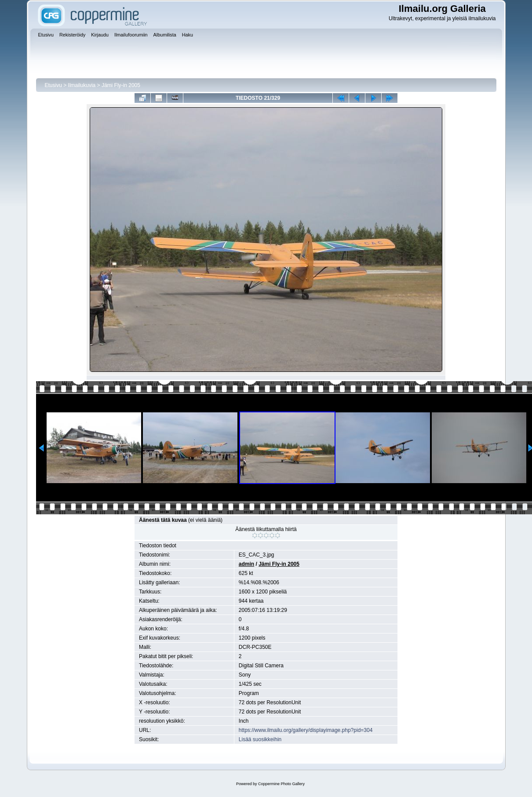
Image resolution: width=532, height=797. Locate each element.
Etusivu (53, 85)
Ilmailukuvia (82, 85)
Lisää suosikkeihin (260, 739)
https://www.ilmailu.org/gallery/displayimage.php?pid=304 (306, 730)
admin (246, 564)
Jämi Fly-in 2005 (121, 85)
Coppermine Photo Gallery (281, 784)
